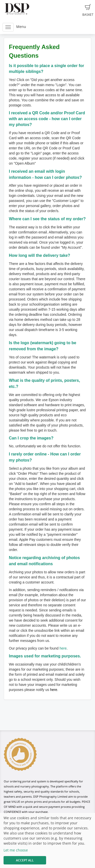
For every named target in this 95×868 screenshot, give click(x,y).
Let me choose (16, 850)
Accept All (25, 860)
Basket (88, 10)
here (63, 648)
